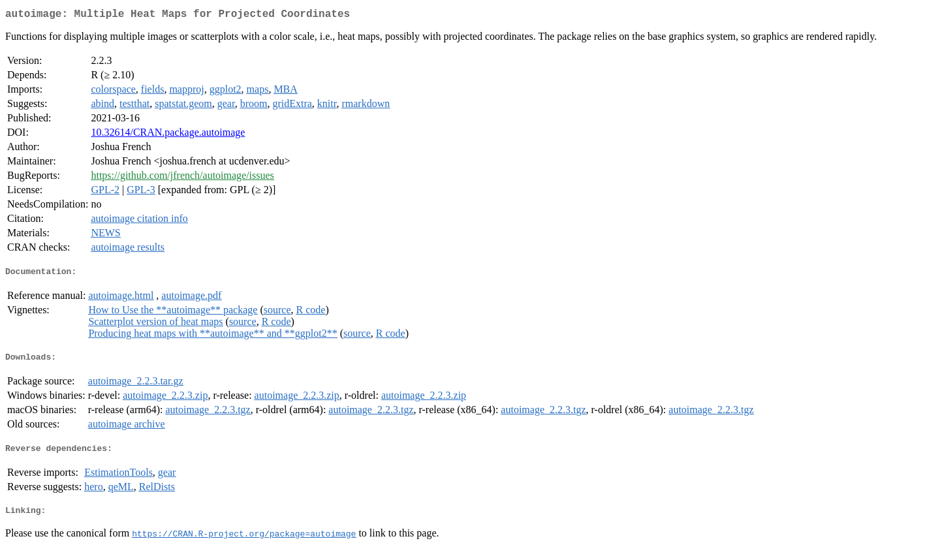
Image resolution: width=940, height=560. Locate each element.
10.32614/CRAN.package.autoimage (168, 135)
